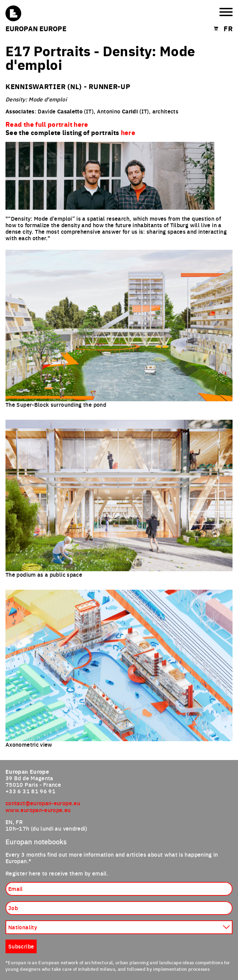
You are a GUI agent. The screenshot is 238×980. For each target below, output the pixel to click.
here (128, 132)
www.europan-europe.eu (38, 810)
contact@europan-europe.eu (43, 803)
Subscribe (21, 946)
